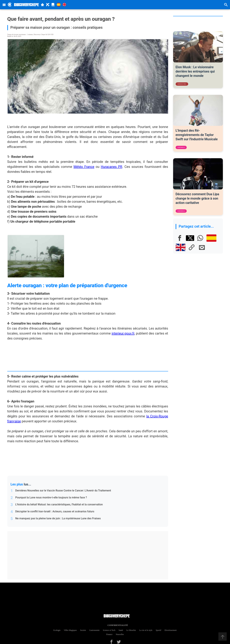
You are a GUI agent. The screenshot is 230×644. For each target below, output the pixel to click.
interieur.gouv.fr (123, 333)
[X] (190, 238)
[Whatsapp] (200, 238)
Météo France (84, 167)
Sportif (158, 630)
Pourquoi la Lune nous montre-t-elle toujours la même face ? (51, 497)
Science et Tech (109, 630)
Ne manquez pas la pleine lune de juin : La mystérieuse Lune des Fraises (58, 518)
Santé (121, 630)
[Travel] (48, 5)
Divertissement (171, 630)
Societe (83, 630)
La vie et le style (146, 630)
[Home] (42, 5)
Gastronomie (94, 630)
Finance (109, 634)
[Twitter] (119, 642)
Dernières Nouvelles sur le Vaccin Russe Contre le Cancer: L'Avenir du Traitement (63, 491)
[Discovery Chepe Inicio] (10, 5)
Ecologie (57, 630)
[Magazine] (53, 5)
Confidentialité (117, 625)
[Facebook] (180, 238)
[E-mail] (202, 247)
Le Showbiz (131, 630)
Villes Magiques (70, 630)
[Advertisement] (89, 555)
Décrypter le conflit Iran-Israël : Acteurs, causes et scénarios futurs (55, 511)
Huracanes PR (112, 167)
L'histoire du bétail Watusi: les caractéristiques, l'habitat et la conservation (59, 504)
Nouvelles (120, 634)
